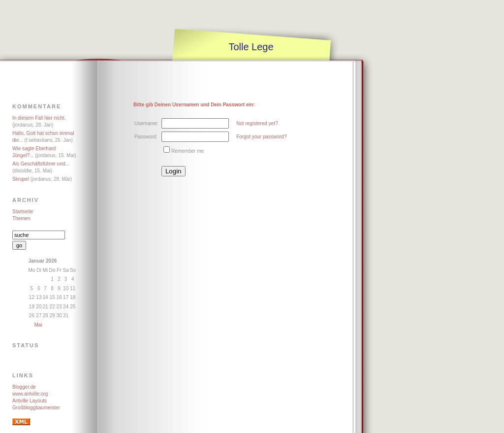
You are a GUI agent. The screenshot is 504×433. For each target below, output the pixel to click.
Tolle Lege (251, 47)
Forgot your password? (261, 137)
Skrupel (21, 179)
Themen (21, 218)
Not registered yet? (257, 123)
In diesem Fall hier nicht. (39, 118)
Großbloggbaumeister (36, 408)
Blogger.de (24, 387)
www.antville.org (30, 394)
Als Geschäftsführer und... (41, 164)
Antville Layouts (30, 401)
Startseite (23, 212)
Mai (38, 325)
